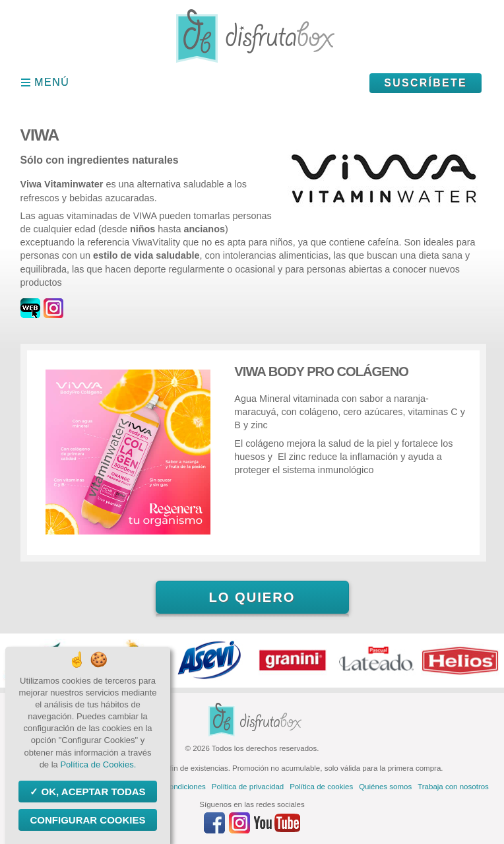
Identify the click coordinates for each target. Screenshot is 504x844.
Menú (52, 82)
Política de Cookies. (98, 764)
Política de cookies (321, 787)
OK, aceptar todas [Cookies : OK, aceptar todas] (92, 792)
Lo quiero (252, 597)
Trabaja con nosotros (453, 787)
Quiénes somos (385, 787)
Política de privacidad (248, 787)
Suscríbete (425, 83)
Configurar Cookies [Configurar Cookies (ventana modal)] (87, 820)
